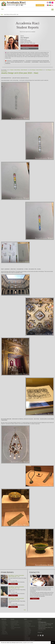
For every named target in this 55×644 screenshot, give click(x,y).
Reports (12, 70)
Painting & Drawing (28, 621)
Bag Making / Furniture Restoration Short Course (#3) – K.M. (16, 576)
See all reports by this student (28, 46)
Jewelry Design (28, 625)
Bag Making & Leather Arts (15, 582)
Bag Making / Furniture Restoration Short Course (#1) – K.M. (16, 599)
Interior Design (28, 629)
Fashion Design (28, 633)
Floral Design (27, 639)
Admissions (4, 622)
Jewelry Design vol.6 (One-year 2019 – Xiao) (20, 73)
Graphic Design (28, 631)
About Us (4, 621)
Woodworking (22, 582)
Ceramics (27, 635)
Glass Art (27, 636)
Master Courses (14, 624)
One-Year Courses (15, 621)
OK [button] (53, 643)
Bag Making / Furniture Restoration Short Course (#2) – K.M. (16, 587)
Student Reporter (24, 70)
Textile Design (27, 634)
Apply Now (40, 5)
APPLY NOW (5, 633)
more (25, 610)
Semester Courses (15, 622)
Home (2, 14)
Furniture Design (28, 630)
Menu (3, 9)
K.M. (16, 581)
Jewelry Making (25, 48)
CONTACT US (5, 634)
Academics (4, 624)
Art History (27, 622)
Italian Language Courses (30, 640)
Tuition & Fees (5, 625)
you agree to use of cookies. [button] (28, 643)
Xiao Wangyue (33, 70)
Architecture (27, 627)
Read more (13, 584)
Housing (4, 626)
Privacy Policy (41, 630)
